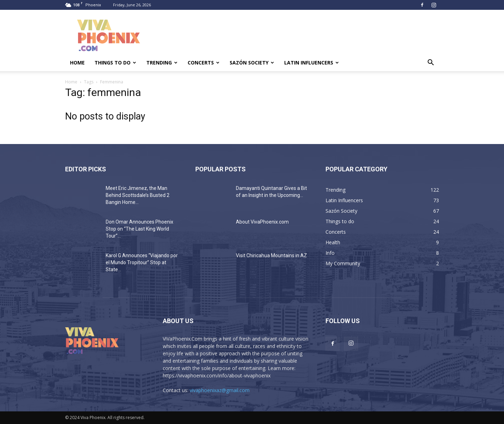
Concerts (204, 63)
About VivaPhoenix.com (262, 222)
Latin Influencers (311, 63)
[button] (430, 63)
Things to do (115, 63)
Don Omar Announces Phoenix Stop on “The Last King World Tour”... (139, 229)
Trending (162, 63)
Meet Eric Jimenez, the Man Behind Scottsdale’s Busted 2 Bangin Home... (138, 195)
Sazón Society (252, 63)
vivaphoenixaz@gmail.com (220, 390)
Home (77, 63)
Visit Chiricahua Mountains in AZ (271, 255)
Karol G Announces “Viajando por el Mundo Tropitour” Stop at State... (142, 262)
